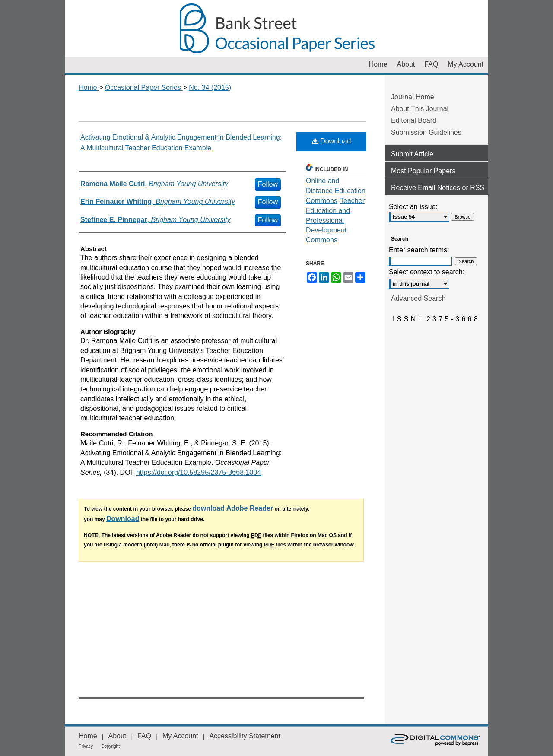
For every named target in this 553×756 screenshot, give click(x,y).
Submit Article (412, 154)
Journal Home (413, 97)
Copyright (110, 746)
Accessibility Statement (245, 736)
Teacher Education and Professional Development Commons (335, 220)
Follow (268, 184)
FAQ (144, 736)
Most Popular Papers (423, 171)
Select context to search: (427, 272)
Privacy (86, 746)
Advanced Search (418, 298)
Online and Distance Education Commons (336, 191)
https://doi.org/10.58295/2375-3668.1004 (199, 472)
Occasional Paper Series (276, 29)
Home (89, 87)
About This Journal (420, 109)
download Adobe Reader (233, 508)
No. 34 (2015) (210, 87)
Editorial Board (414, 120)
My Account (180, 736)
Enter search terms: (419, 250)
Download (332, 141)
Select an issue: (413, 207)
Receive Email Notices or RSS (438, 188)
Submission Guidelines (426, 132)
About (117, 736)
